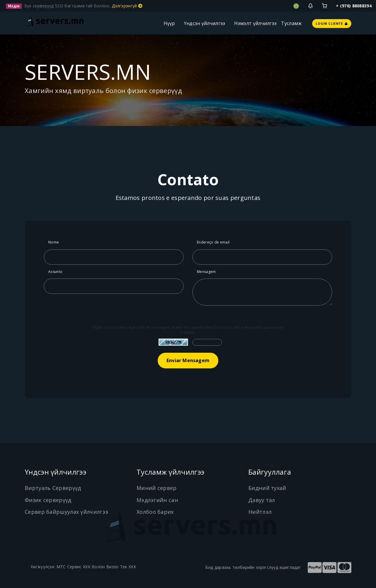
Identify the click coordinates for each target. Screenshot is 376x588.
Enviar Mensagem (188, 360)
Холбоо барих (155, 512)
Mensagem (206, 272)
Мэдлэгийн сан (157, 500)
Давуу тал (262, 500)
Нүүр (169, 23)
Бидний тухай (267, 488)
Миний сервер (157, 488)
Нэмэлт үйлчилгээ (256, 23)
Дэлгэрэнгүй (127, 6)
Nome (54, 242)
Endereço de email (213, 242)
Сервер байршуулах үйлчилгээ (66, 512)
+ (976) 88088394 (354, 6)
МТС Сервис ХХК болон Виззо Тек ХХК (96, 567)
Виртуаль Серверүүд (53, 488)
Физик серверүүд (48, 500)
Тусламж (291, 23)
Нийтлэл (260, 512)
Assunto (55, 272)
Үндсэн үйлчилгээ (205, 23)
